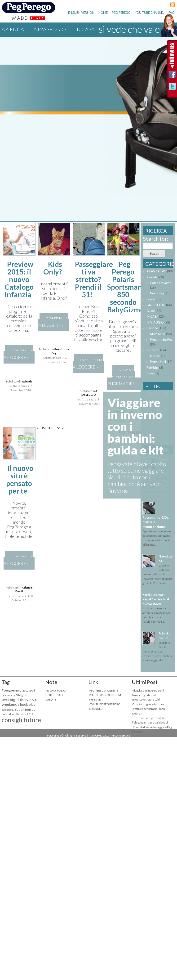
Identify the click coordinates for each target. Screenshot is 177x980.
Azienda (13, 29)
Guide (151, 311)
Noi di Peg (157, 293)
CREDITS (51, 699)
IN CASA (152, 316)
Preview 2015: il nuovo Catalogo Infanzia (19, 279)
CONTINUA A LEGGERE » (18, 354)
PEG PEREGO (121, 13)
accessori (29, 690)
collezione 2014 (23, 714)
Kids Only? (53, 268)
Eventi (19, 591)
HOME (103, 13)
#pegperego (12, 690)
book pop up (26, 709)
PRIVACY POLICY (56, 690)
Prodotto (153, 350)
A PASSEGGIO (50, 29)
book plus (28, 704)
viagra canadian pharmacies (121, 377)
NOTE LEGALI (54, 695)
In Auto (155, 356)
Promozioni (158, 362)
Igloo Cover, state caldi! (147, 699)
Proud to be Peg (161, 340)
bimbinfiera (9, 695)
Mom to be (158, 334)
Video (151, 373)
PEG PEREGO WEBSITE (104, 690)
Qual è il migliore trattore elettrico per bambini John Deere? (149, 709)
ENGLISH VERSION (81, 13)
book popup (9, 710)
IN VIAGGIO (155, 322)
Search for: (155, 239)
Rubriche (153, 368)
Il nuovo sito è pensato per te (20, 479)
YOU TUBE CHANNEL (150, 13)
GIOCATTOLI (156, 305)
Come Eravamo (161, 283)
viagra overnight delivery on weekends (21, 699)
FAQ (172, 13)
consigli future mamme (21, 723)
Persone (152, 328)
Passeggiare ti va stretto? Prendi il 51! (94, 279)
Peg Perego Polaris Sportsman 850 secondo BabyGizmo (126, 287)
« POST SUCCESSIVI (51, 428)
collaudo (7, 714)
